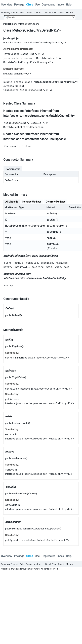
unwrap (8, 285)
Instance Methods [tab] (32, 202)
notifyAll (22, 267)
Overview (7, 5)
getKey (51, 220)
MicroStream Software (29, 569)
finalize (32, 263)
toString (38, 267)
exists (51, 213)
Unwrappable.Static (17, 146)
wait (49, 267)
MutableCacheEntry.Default (23, 123)
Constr (29, 13)
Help (69, 5)
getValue (52, 232)
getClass (47, 263)
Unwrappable (45, 62)
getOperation (55, 226)
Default (10, 180)
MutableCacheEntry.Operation (23, 127)
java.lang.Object (12, 38)
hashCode (62, 263)
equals (19, 263)
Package (19, 5)
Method (37, 13)
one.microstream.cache (26, 24)
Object (20, 86)
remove (51, 238)
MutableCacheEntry (16, 62)
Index (61, 5)
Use (37, 5)
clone (8, 263)
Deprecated (49, 5)
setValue (53, 244)
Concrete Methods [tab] (56, 202)
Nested (15, 13)
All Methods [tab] (12, 202)
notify (8, 267)
